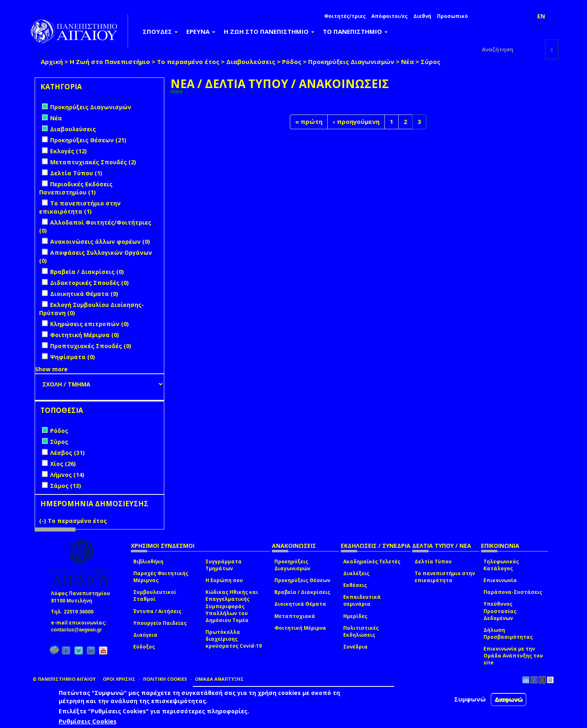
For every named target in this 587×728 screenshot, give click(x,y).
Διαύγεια (145, 635)
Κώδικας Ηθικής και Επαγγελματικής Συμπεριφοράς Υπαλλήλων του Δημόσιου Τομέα (232, 606)
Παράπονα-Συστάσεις (513, 592)
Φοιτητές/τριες (345, 16)
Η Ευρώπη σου (224, 580)
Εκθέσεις (355, 585)
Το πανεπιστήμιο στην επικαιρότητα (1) (80, 207)
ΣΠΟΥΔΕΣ (160, 31)
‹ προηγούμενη (356, 121)
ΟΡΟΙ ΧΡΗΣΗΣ (119, 679)
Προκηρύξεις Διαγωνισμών (351, 62)
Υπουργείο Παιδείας (160, 623)
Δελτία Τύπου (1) (76, 173)
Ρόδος (292, 62)
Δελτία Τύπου (433, 561)
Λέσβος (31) (67, 453)
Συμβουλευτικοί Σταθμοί (155, 596)
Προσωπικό (452, 16)
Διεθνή (422, 16)
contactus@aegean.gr (79, 630)
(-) (43, 521)
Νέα (407, 62)
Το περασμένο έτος (188, 62)
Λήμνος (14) (67, 475)
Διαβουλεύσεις (251, 62)
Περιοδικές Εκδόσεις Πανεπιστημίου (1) (76, 188)
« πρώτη (309, 121)
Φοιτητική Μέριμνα (300, 628)
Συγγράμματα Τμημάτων (224, 565)
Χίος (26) (63, 464)
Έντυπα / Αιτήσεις (157, 611)
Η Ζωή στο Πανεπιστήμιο (110, 62)
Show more (51, 369)
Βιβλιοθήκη (148, 561)
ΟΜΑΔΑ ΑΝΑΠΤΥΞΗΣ (219, 679)
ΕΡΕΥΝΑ (201, 31)
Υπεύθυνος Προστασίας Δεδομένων (500, 611)
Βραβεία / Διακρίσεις (302, 592)
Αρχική (52, 62)
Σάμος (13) (66, 486)
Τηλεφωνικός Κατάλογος (501, 565)
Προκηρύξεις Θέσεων (302, 580)
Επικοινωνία (500, 580)
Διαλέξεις (356, 573)
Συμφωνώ (470, 699)
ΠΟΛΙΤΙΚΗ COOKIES (165, 679)
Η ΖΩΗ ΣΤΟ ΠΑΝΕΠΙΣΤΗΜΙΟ (269, 31)
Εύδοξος (144, 647)
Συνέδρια (355, 647)
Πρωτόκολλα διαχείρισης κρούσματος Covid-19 (234, 639)
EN (541, 16)
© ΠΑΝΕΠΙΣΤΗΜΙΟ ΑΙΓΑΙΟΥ (64, 679)
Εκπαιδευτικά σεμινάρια (362, 600)
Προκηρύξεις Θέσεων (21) (88, 140)
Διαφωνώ (509, 699)
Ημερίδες (355, 616)
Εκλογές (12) (68, 151)
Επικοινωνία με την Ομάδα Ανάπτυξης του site (513, 656)
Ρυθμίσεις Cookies (88, 721)
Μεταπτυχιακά (295, 616)
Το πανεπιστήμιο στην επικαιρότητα (445, 577)
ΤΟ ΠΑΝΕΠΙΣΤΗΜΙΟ (355, 31)
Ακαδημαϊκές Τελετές (372, 561)
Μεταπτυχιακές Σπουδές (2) (93, 162)
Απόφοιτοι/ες (389, 16)
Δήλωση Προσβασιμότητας (508, 633)
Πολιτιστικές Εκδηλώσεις (361, 631)
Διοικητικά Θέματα (300, 604)
